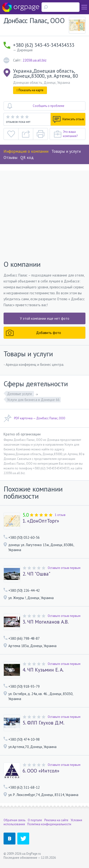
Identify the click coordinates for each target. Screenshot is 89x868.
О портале (35, 820)
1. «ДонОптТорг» (41, 521)
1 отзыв (60, 515)
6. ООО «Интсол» (41, 771)
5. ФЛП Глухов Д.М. (43, 723)
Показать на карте (30, 90)
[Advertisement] (44, 216)
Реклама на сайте (56, 820)
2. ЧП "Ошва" (36, 574)
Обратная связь (14, 820)
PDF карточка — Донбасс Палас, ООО (34, 418)
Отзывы (10, 157)
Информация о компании (26, 151)
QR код (27, 157)
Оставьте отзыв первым (64, 568)
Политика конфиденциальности (49, 824)
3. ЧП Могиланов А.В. (46, 622)
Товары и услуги (66, 151)
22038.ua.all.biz (35, 60)
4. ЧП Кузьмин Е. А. (43, 670)
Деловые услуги (20, 394)
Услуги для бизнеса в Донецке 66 (33, 400)
